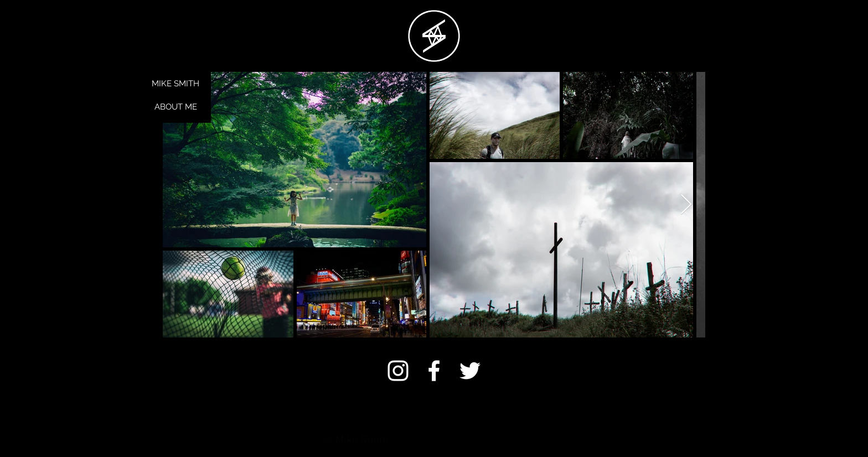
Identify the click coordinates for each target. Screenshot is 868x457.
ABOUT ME (176, 107)
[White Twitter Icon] (470, 371)
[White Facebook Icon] (434, 371)
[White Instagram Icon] (398, 371)
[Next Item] (686, 205)
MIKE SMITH (175, 84)
